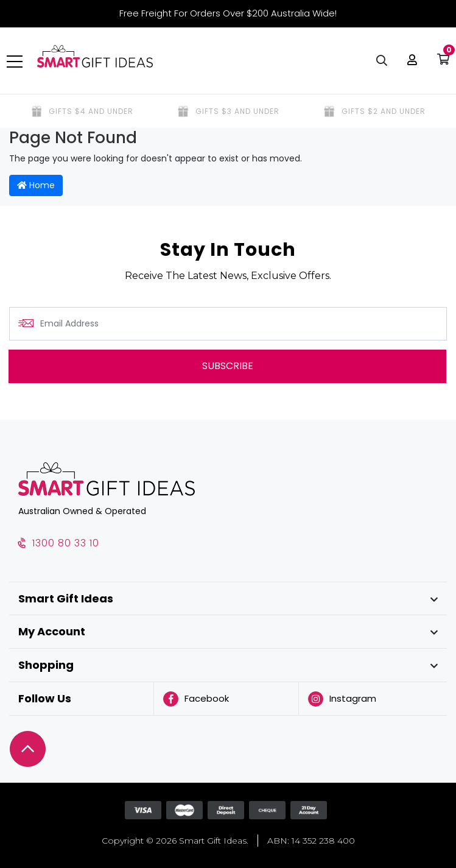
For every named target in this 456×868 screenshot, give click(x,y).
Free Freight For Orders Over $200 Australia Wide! (228, 13)
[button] (410, 61)
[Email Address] (228, 324)
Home (36, 185)
